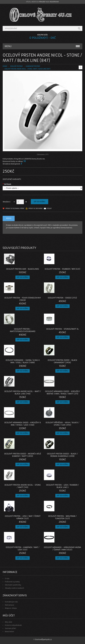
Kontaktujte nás (11, 602)
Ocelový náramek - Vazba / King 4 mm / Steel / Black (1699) (23, 361)
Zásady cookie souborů (14, 588)
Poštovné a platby (12, 582)
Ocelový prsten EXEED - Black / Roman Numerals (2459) (62, 455)
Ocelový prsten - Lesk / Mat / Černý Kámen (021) (23, 517)
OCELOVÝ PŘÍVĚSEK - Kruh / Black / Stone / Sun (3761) (62, 424)
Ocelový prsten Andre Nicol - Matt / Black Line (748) (23, 393)
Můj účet (8, 622)
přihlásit (42, 2)
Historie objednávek (13, 625)
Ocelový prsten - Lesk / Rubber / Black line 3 (62, 486)
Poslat (49, 208)
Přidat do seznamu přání (15, 208)
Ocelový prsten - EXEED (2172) (62, 298)
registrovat (54, 2)
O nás (7, 579)
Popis (9, 218)
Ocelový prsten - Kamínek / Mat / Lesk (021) (23, 548)
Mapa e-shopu (11, 608)
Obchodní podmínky (13, 585)
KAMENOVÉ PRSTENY (33, 66)
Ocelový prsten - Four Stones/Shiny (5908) (23, 299)
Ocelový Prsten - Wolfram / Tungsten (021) (62, 517)
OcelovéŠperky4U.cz (43, 639)
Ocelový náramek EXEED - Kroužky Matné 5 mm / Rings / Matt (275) (62, 393)
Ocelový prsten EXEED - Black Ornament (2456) (62, 361)
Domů (5, 66)
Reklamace (9, 605)
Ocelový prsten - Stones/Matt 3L (62, 329)
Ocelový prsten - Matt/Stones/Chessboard (23, 330)
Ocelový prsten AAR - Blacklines (23, 269)
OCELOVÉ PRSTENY (16, 66)
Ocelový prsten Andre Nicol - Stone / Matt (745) (23, 486)
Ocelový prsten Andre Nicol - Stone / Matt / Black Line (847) (27, 69)
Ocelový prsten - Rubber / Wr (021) (62, 269)
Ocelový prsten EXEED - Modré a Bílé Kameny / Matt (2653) (23, 455)
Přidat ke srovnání (35, 208)
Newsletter (9, 632)
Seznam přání (10, 628)
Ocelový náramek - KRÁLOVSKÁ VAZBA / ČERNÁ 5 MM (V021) (62, 548)
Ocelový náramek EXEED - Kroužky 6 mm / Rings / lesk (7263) (23, 424)
